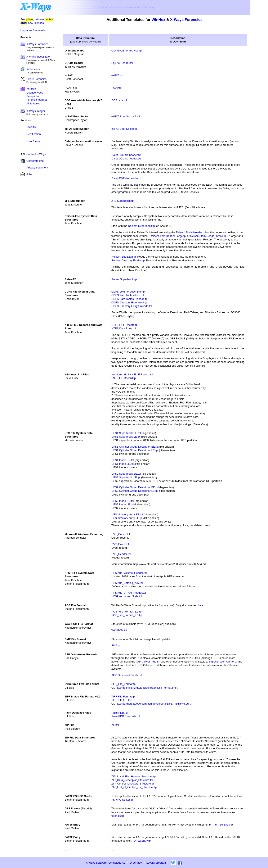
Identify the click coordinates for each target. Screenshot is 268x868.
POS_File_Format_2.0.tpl (127, 615)
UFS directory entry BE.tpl (127, 514)
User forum (33, 141)
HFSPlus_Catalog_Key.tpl (127, 583)
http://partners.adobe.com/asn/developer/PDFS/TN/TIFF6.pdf (153, 704)
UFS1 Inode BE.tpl (123, 460)
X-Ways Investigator (39, 57)
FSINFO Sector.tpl (122, 800)
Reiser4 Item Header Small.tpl (208, 236)
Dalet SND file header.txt (126, 155)
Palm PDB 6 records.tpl (126, 716)
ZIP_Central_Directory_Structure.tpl (133, 784)
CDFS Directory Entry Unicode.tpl (132, 306)
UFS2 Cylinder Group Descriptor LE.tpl (135, 491)
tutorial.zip (118, 816)
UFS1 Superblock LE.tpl (126, 437)
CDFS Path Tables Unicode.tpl (130, 299)
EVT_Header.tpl (121, 554)
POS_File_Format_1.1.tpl (127, 612)
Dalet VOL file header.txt (126, 159)
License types (35, 93)
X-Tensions (33, 69)
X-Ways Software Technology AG (106, 863)
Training (31, 127)
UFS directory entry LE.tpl (127, 518)
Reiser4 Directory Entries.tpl (128, 260)
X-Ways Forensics (37, 44)
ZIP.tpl (115, 725)
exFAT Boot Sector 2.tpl (126, 116)
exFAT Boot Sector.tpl (124, 129)
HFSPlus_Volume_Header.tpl (129, 573)
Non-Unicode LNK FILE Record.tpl (132, 374)
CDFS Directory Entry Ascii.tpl (129, 302)
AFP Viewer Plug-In (148, 662)
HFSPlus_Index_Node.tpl (127, 596)
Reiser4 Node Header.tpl (191, 232)
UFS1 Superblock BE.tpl (126, 433)
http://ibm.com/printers (222, 662)
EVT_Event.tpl (120, 544)
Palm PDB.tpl (119, 713)
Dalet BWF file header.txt (126, 178)
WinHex (158, 20)
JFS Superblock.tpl (123, 201)
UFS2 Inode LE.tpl (122, 504)
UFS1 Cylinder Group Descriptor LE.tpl (135, 450)
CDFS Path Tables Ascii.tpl (128, 295)
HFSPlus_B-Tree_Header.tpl (129, 593)
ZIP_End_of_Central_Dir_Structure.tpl (134, 787)
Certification (34, 134)
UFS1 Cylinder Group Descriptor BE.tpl (135, 447)
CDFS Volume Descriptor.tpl (128, 292)
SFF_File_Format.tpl (124, 684)
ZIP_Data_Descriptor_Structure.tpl (132, 780)
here (201, 605)
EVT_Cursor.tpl (121, 534)
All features (33, 103)
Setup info (33, 96)
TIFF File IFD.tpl (121, 700)
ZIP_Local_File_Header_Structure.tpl (134, 776)
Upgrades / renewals (33, 30)
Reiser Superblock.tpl (124, 279)
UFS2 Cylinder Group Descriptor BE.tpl (135, 487)
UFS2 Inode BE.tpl (123, 501)
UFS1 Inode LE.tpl (122, 464)
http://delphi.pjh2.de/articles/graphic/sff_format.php (146, 688)
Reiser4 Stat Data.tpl (124, 257)
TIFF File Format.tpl (123, 697)
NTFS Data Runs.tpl (124, 328)
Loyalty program (156, 863)
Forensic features (37, 100)
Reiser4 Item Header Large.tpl (168, 236)
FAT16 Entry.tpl (224, 825)
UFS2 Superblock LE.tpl (126, 477)
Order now (136, 863)
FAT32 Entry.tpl (142, 841)
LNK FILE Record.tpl (124, 378)
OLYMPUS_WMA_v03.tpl (127, 51)
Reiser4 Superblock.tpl (142, 226)
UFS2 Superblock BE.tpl (126, 474)
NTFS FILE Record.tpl (125, 325)
